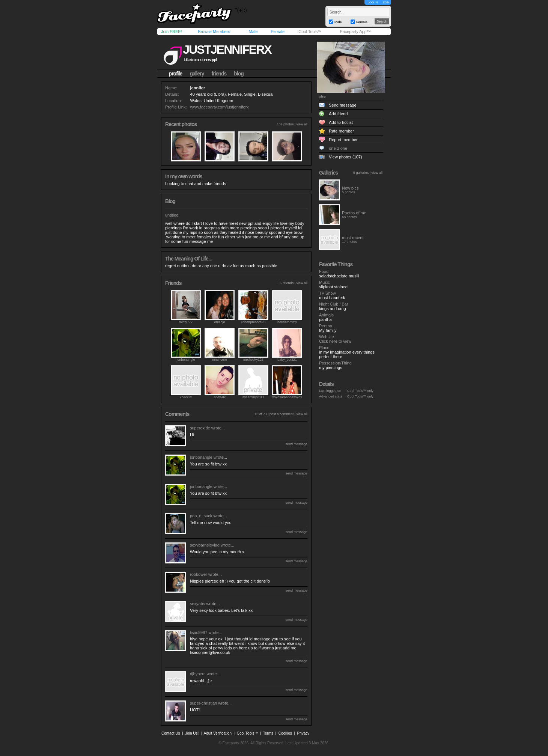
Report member (343, 140)
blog (239, 74)
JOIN (386, 2)
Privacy (303, 733)
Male (253, 32)
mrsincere (220, 360)
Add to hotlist (341, 122)
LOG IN (373, 2)
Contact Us (171, 733)
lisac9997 (199, 633)
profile (176, 74)
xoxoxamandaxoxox (287, 397)
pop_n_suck (201, 516)
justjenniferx (227, 50)
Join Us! (192, 733)
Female (278, 32)
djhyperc (198, 674)
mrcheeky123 (253, 360)
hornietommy (287, 322)
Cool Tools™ (310, 32)
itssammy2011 (253, 397)
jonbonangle (186, 360)
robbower (199, 574)
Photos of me (354, 213)
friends (219, 74)
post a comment (282, 414)
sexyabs (197, 604)
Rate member (341, 131)
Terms (268, 733)
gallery (197, 74)
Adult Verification (218, 733)
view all (302, 124)
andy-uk (220, 397)
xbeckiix (186, 397)
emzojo (219, 322)
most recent (353, 238)
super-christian (203, 703)
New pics (350, 188)
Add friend (338, 114)
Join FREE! (172, 32)
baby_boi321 (287, 360)
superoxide (200, 428)
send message (296, 444)
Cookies (285, 733)
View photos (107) (345, 157)
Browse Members (214, 32)
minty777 (186, 322)
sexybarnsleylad (205, 545)
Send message (342, 105)
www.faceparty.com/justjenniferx (220, 107)
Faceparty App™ (355, 32)
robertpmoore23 (253, 322)
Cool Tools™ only (360, 391)
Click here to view (335, 341)
